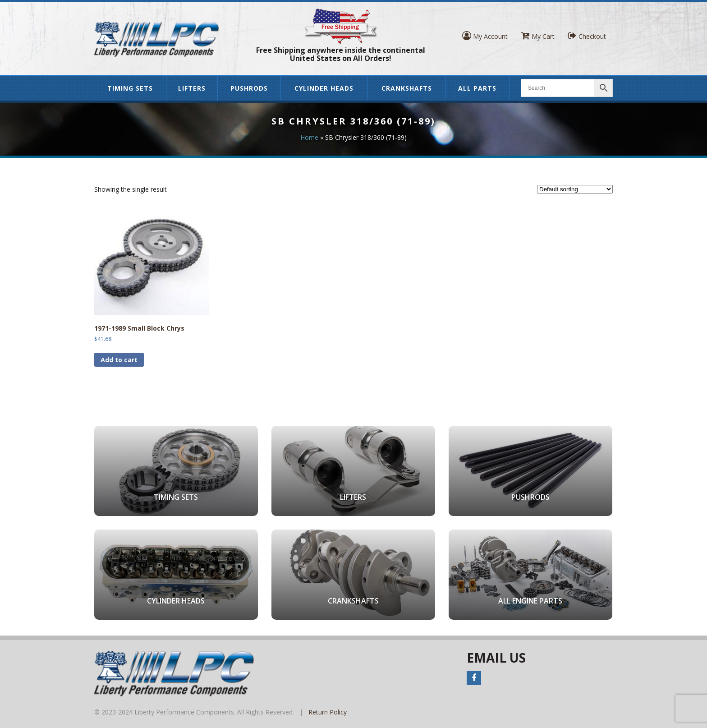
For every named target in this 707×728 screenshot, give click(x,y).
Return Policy (328, 712)
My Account (485, 36)
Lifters (192, 88)
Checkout (587, 36)
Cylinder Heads (324, 88)
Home (309, 137)
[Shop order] (575, 189)
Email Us (496, 658)
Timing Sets (130, 88)
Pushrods (249, 88)
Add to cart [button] (119, 360)
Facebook (474, 678)
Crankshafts (407, 88)
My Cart (538, 36)
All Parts (477, 88)
